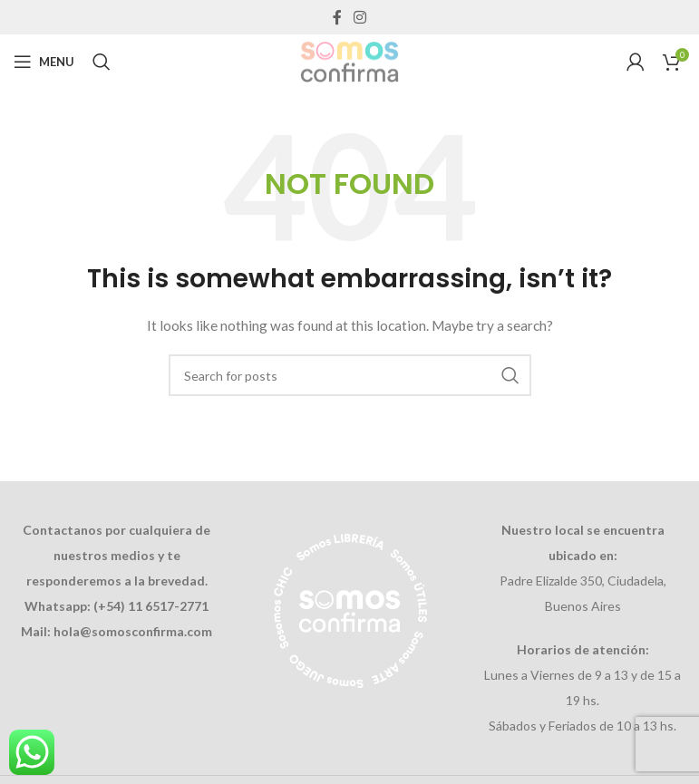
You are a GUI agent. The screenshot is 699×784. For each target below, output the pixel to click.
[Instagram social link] (360, 17)
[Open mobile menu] (44, 62)
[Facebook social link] (337, 17)
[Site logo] (349, 60)
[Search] (102, 62)
